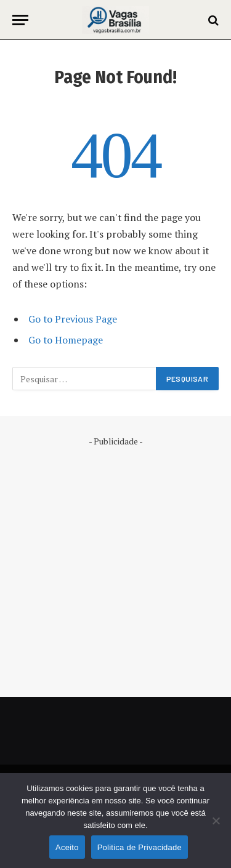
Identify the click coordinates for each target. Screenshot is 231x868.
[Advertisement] (115, 563)
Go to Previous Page (73, 319)
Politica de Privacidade (140, 847)
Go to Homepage (66, 340)
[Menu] (20, 20)
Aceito (67, 847)
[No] (216, 821)
